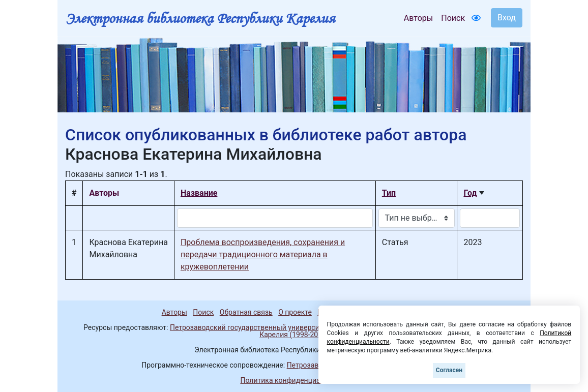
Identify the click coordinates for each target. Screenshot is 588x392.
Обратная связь (246, 312)
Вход (507, 18)
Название (199, 193)
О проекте (295, 312)
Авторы (418, 18)
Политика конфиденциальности (294, 380)
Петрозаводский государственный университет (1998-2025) (270, 327)
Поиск (453, 18)
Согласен (449, 370)
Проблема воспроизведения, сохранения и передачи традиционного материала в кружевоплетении (263, 254)
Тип (389, 193)
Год (470, 193)
